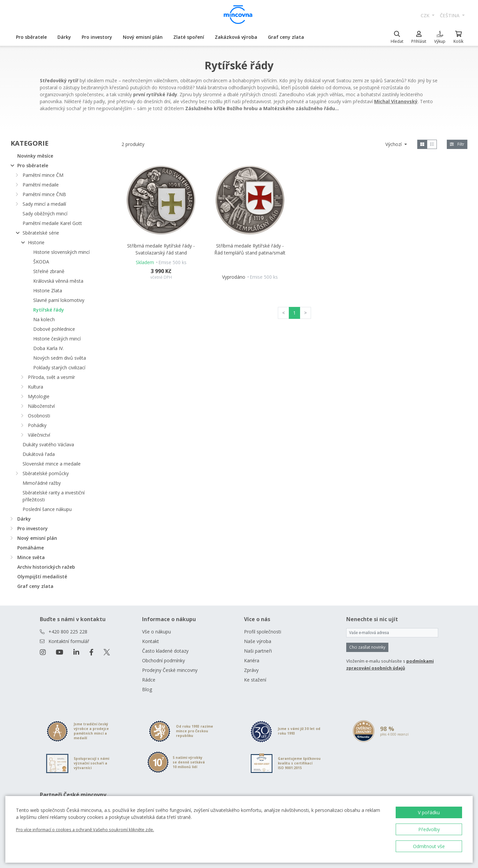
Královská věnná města (58, 281)
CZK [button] (426, 15)
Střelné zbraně (49, 271)
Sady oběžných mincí (45, 214)
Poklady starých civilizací (59, 367)
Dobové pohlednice (54, 329)
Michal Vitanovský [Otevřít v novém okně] (396, 101)
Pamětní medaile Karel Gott (52, 223)
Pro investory (97, 37)
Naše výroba (258, 641)
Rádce (149, 680)
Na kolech (44, 319)
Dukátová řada (39, 454)
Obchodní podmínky (163, 660)
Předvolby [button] (429, 829)
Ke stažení (255, 680)
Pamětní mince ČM (43, 175)
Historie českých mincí (57, 339)
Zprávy (251, 670)
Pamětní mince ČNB (44, 194)
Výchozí (394, 144)
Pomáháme (31, 548)
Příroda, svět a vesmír (51, 377)
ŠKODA (41, 262)
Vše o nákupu (157, 632)
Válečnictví (39, 435)
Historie (36, 242)
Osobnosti (39, 416)
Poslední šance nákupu (47, 509)
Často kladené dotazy (165, 651)
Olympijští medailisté (42, 577)
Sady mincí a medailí (44, 204)
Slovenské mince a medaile (52, 464)
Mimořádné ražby (42, 483)
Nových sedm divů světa (60, 358)
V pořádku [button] (429, 812)
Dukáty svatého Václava (48, 444)
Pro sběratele (31, 37)
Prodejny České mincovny (170, 670)
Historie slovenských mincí (61, 252)
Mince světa (31, 557)
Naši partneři (258, 651)
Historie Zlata (48, 290)
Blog (147, 689)
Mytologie (39, 396)
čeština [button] (450, 15)
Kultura (36, 387)
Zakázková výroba (236, 37)
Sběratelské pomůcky (46, 473)
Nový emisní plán (143, 37)
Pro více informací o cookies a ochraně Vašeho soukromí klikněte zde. (85, 830)
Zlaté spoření (189, 37)
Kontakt (151, 641)
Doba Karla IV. (48, 348)
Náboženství (41, 406)
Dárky (64, 37)
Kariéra (252, 660)
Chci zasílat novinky (367, 647)
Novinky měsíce (35, 156)
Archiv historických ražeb (46, 567)
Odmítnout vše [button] (429, 846)
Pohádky (37, 425)
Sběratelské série (41, 233)
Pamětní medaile (41, 185)
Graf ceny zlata (286, 37)
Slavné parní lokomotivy (59, 300)
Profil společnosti (263, 632)
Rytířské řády (49, 310)
